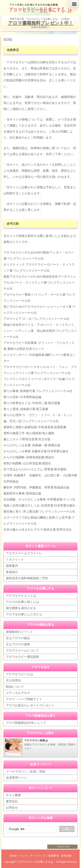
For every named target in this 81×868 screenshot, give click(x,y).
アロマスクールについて (22, 651)
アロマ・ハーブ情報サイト (24, 699)
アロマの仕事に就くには (22, 602)
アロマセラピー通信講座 (22, 657)
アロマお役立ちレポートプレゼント (30, 705)
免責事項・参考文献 (60, 856)
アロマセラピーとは (19, 674)
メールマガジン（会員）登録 (25, 771)
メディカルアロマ (18, 693)
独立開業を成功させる (21, 608)
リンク (24, 856)
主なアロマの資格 (18, 644)
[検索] (31, 829)
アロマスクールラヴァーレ (24, 553)
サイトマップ (38, 856)
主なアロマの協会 (18, 638)
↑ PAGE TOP (62, 847)
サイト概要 (13, 795)
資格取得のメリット (19, 632)
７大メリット (15, 560)
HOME (8, 39)
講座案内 (12, 566)
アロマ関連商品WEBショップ (26, 723)
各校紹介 (12, 572)
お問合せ (12, 808)
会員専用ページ (16, 778)
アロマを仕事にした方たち (24, 614)
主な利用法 (13, 680)
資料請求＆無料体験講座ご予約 (27, 578)
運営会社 (12, 801)
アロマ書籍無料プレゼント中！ (41, 23)
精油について (15, 687)
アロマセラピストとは (21, 596)
